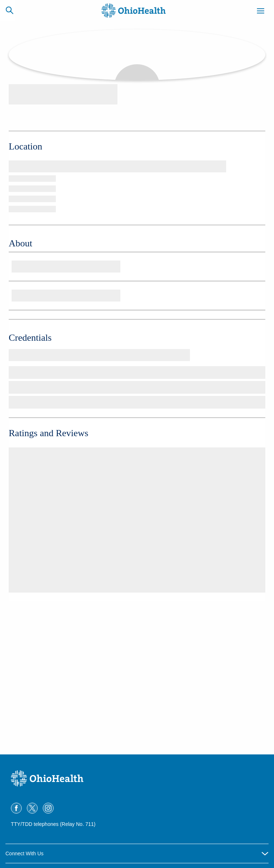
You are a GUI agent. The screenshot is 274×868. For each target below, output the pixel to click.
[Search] (9, 10)
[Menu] (261, 12)
